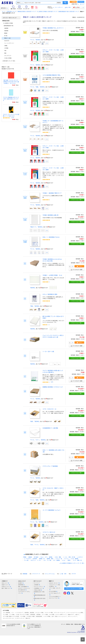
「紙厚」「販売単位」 (35, 421)
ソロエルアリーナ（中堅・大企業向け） (55, 586)
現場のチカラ (71, 615)
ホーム (4, 12)
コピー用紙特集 (6, 613)
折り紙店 (36, 557)
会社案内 (21, 583)
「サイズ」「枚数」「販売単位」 (38, 87)
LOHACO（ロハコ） (54, 583)
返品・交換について (7, 588)
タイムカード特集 (39, 613)
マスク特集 (23, 617)
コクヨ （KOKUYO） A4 (49, 409)
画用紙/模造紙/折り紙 (9, 26)
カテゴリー (4, 8)
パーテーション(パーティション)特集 (75, 613)
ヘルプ (83, 4)
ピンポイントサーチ (20, 618)
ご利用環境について (39, 588)
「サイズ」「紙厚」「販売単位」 (38, 500)
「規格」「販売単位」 (35, 306)
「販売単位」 (33, 288)
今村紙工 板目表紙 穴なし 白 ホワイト (53, 28)
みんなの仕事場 (53, 592)
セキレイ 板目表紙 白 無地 (50, 294)
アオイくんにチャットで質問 (74, 589)
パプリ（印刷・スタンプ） (55, 589)
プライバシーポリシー (39, 587)
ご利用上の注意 (38, 590)
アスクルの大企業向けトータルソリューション (55, 597)
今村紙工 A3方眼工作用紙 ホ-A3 (52, 275)
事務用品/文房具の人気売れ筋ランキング (27, 12)
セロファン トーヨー (36, 560)
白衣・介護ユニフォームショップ (59, 617)
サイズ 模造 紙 (77, 560)
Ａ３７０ (66, 559)
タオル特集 (52, 615)
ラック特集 (12, 615)
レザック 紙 (59, 559)
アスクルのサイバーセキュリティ (24, 592)
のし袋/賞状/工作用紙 (8, 23)
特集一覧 (28, 618)
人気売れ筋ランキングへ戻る (9, 61)
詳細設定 (59, 3)
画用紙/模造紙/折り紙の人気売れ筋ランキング (69, 12)
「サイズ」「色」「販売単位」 (37, 522)
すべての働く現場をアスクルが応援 (11, 617)
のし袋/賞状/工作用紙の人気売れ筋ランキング (47, 12)
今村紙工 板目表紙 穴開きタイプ (52, 193)
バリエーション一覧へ (77, 35)
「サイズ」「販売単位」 (35, 40)
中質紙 (25, 557)
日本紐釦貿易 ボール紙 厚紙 (50, 428)
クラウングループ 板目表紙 (50, 466)
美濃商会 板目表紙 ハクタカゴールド (53, 387)
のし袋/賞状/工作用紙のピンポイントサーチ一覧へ (72, 563)
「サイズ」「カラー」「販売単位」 (38, 440)
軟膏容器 (25, 574)
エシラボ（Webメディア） (55, 594)
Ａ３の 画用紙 (74, 559)
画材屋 (30, 557)
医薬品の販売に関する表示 (40, 599)
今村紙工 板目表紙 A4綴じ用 (50, 215)
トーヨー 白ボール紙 (48, 351)
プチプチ (74, 574)
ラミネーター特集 (49, 613)
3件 (52, 382)
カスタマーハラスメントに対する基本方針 (24, 589)
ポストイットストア (72, 617)
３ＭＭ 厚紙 (58, 557)
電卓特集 (27, 613)
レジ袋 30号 (63, 574)
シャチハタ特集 (47, 617)
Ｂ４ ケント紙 (47, 560)
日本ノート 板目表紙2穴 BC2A (51, 237)
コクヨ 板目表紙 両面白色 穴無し (52, 75)
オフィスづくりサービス (8, 618)
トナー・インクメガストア (17, 613)
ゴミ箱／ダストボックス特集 (22, 615)
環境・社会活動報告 (23, 587)
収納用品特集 (39, 617)
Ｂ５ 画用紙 (57, 560)
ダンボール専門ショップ (61, 615)
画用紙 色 (42, 559)
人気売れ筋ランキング (11, 12)
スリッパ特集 (45, 615)
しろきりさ (80, 557)
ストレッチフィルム (50, 574)
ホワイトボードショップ (60, 613)
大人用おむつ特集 (31, 617)
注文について (5, 583)
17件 (13, 118)
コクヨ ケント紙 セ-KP (49, 532)
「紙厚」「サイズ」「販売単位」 (38, 545)
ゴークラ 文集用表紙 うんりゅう (52, 510)
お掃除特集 (32, 615)
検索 (65, 3)
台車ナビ (77, 615)
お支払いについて (6, 587)
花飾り (69, 560)
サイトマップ (37, 583)
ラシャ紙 (26, 560)
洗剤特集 (38, 615)
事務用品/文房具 (6, 21)
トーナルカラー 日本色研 (30, 559)
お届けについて (6, 585)
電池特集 (32, 613)
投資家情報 (21, 585)
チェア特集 (5, 615)
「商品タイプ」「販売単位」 (37, 227)
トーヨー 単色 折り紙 (69, 557)
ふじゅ (64, 560)
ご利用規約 (37, 585)
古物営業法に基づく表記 (39, 593)
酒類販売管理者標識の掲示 (40, 596)
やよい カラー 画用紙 (46, 557)
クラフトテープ (36, 574)
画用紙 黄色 (50, 559)
